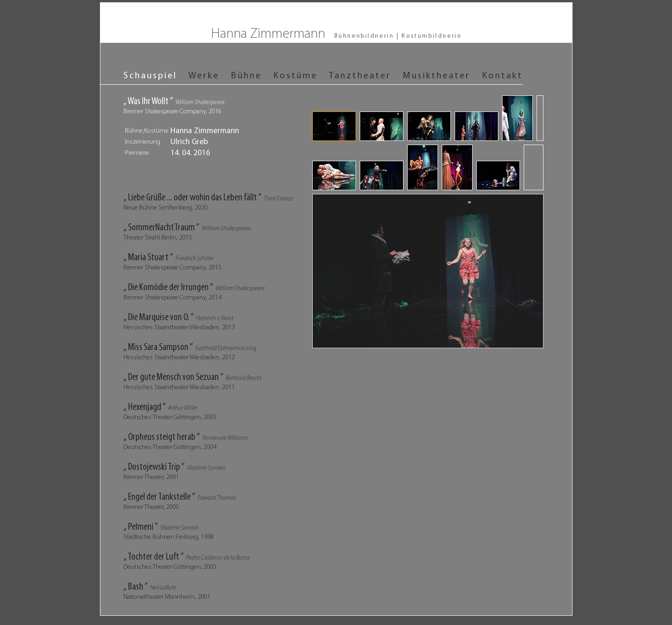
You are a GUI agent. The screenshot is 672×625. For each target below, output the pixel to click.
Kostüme (295, 76)
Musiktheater (436, 76)
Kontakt (502, 76)
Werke (204, 76)
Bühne (246, 76)
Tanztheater (360, 76)
